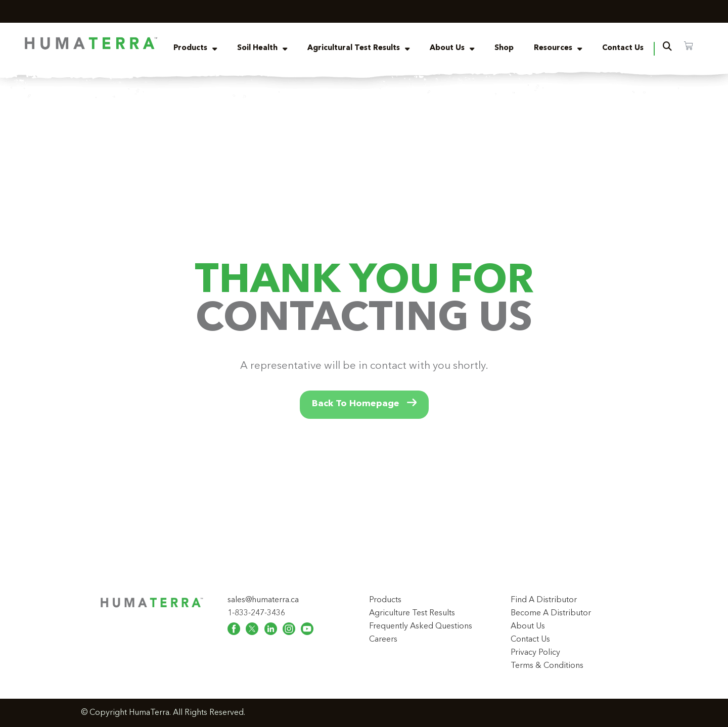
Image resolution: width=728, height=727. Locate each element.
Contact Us (623, 48)
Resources (558, 49)
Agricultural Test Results (358, 49)
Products (195, 49)
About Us (452, 49)
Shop (504, 48)
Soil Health (262, 49)
